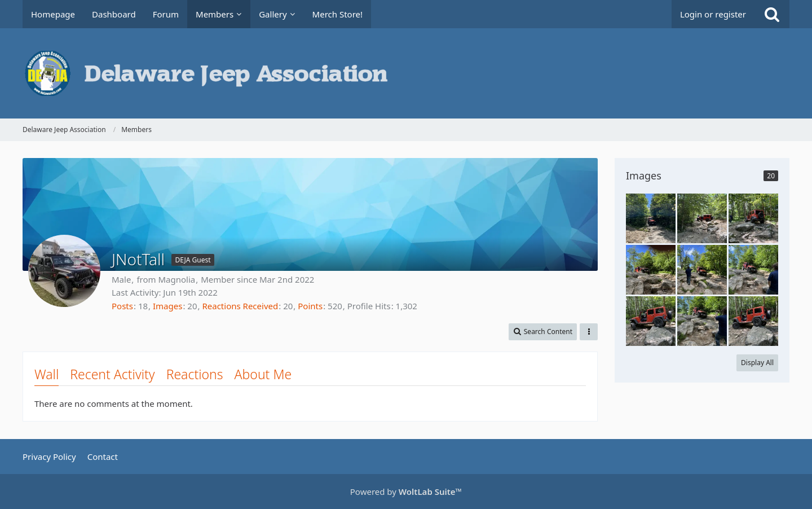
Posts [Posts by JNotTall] (122, 306)
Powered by (406, 492)
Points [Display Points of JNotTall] (310, 306)
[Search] (772, 14)
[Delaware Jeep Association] (406, 73)
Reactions (195, 374)
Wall (47, 374)
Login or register (713, 14)
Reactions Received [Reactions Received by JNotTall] (240, 306)
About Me (263, 374)
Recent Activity (112, 374)
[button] (543, 332)
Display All (757, 363)
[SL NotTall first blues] (651, 218)
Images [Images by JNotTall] (167, 306)
